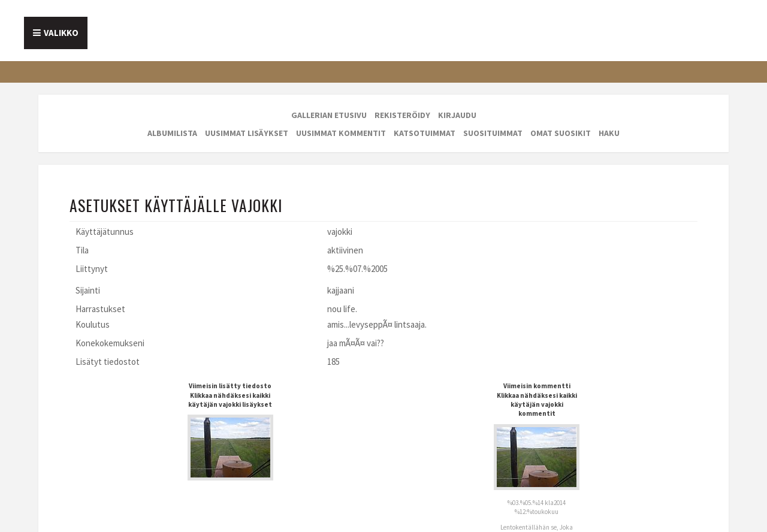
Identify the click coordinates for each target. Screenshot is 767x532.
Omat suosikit (561, 133)
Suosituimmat (493, 133)
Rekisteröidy (402, 115)
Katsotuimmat (425, 133)
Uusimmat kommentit (341, 133)
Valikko (61, 33)
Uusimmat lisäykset (247, 133)
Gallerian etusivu (329, 115)
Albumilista (172, 133)
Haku (609, 133)
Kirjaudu (457, 115)
